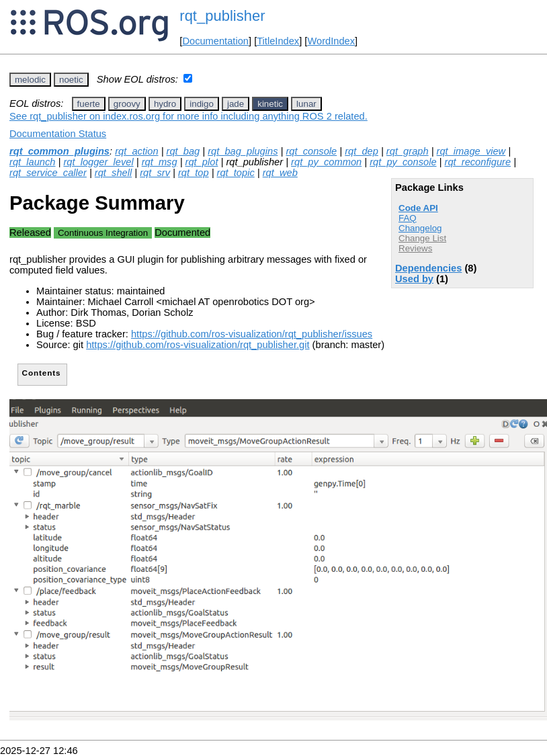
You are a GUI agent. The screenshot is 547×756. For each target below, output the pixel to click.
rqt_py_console (403, 162)
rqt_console (311, 151)
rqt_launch (32, 162)
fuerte (89, 104)
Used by (414, 279)
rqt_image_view (471, 151)
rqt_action (136, 151)
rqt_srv (155, 173)
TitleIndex (278, 41)
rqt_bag (183, 151)
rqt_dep (362, 151)
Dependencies (428, 268)
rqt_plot (202, 162)
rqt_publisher (222, 16)
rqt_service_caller (48, 173)
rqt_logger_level (98, 162)
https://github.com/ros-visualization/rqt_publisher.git (198, 345)
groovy (127, 104)
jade (236, 104)
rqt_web (280, 173)
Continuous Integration (103, 233)
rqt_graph (408, 151)
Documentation (215, 41)
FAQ (408, 218)
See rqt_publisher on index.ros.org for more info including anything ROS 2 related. (188, 116)
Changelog (420, 228)
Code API (418, 208)
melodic (30, 80)
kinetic (270, 104)
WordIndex (331, 41)
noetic (71, 80)
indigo (202, 104)
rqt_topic (236, 173)
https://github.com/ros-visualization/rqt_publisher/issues (252, 334)
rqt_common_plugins (59, 151)
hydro (165, 104)
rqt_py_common (326, 162)
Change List (422, 238)
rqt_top (194, 173)
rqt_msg (160, 162)
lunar (306, 104)
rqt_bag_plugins (243, 151)
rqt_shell (113, 173)
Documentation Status (58, 134)
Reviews (415, 248)
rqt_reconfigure (478, 162)
